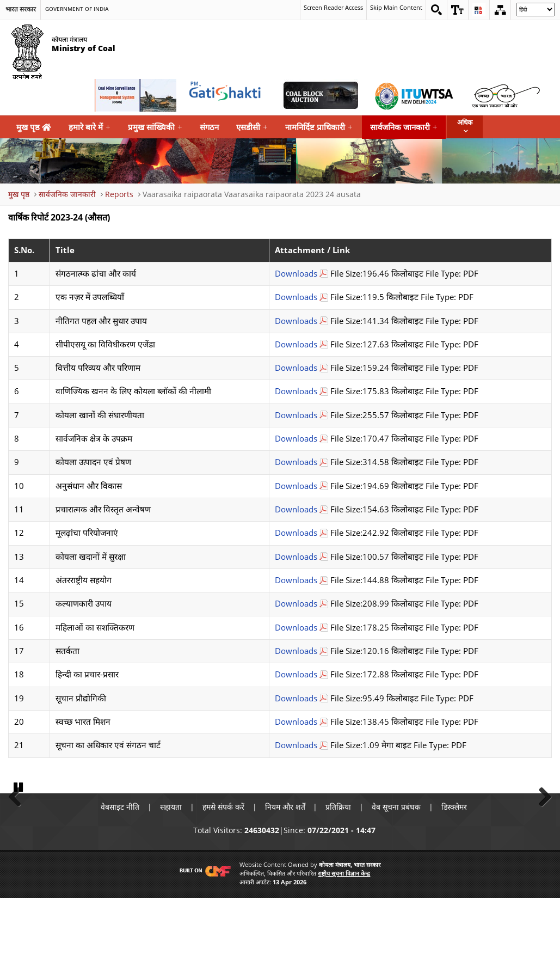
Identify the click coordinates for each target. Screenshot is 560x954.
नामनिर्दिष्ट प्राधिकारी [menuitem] (319, 127)
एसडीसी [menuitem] (252, 127)
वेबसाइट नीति (120, 863)
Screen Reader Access (327, 8)
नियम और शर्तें (285, 863)
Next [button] (541, 823)
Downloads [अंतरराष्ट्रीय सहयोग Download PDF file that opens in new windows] (296, 580)
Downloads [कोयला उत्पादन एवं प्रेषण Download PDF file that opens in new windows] (296, 462)
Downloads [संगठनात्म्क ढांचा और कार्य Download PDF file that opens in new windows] (296, 274)
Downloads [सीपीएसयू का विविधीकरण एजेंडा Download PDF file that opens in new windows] (296, 344)
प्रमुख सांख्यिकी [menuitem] (155, 127)
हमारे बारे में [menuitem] (90, 127)
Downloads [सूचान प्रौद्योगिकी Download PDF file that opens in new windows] (296, 698)
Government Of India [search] (77, 9)
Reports (119, 194)
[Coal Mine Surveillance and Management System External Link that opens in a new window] (136, 95)
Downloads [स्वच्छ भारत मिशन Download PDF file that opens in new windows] (296, 722)
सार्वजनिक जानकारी (67, 194)
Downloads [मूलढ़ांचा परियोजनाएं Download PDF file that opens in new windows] (296, 533)
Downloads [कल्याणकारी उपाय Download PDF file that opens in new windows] (296, 604)
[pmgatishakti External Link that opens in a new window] (228, 95)
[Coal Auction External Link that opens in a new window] (321, 95)
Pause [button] (19, 842)
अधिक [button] (465, 122)
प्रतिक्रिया (339, 863)
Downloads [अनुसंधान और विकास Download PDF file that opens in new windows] (296, 486)
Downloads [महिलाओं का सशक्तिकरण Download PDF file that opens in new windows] (296, 628)
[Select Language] (536, 10)
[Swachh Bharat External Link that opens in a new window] (506, 95)
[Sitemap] (500, 10)
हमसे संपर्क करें (223, 863)
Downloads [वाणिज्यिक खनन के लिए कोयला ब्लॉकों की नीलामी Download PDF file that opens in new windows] (296, 391)
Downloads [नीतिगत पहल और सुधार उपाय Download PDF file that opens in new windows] (296, 321)
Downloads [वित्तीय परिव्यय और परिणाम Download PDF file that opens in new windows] (296, 368)
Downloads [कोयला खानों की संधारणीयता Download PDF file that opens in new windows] (296, 415)
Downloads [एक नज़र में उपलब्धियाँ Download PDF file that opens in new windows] (296, 297)
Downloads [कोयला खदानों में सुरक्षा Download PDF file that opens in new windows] (296, 557)
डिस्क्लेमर (455, 863)
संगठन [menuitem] (209, 127)
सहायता (171, 863)
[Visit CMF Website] (203, 927)
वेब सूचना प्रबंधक (397, 863)
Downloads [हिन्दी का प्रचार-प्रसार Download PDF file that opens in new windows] (296, 674)
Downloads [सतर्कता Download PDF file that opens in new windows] (296, 651)
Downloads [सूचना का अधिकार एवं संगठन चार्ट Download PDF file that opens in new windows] (296, 745)
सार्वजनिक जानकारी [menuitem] (404, 127)
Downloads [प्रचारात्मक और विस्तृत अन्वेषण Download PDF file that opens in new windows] (296, 509)
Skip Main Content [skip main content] (395, 8)
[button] (458, 10)
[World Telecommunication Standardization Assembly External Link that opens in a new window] (413, 95)
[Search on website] (436, 10)
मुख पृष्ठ (34, 127)
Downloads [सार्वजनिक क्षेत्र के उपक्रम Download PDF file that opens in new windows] (296, 439)
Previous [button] (19, 823)
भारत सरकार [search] (21, 9)
